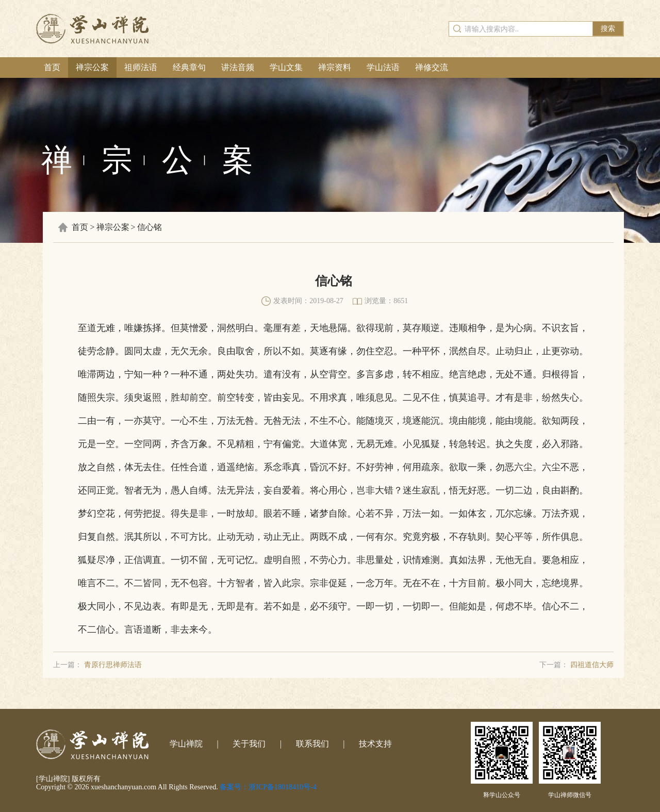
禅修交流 (432, 67)
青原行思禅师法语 (113, 665)
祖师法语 (141, 67)
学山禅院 (186, 744)
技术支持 (375, 744)
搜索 (608, 29)
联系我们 (312, 744)
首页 (52, 67)
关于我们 (249, 744)
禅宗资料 (335, 67)
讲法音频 (238, 67)
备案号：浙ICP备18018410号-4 (268, 787)
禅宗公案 (92, 67)
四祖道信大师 (592, 665)
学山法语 (383, 67)
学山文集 (286, 67)
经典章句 (189, 67)
